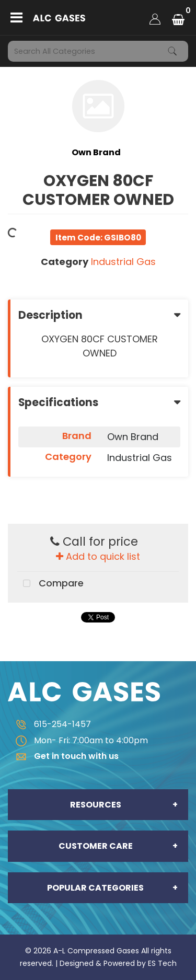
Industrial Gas (123, 262)
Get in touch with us (63, 756)
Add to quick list (98, 556)
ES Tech (162, 963)
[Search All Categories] (98, 51)
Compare (50, 584)
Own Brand (96, 152)
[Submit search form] (172, 51)
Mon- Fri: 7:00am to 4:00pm (78, 740)
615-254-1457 (49, 724)
